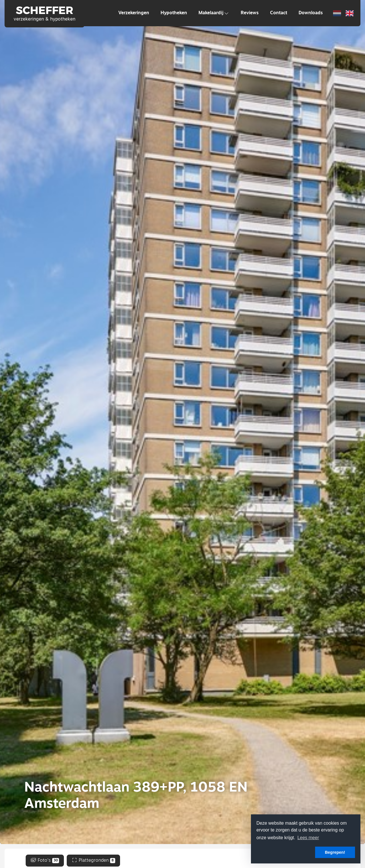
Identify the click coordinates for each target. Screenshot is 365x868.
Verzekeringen (134, 13)
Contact (279, 13)
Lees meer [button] (308, 838)
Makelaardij (214, 13)
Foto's (45, 860)
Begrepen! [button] (335, 852)
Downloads (311, 13)
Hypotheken (174, 13)
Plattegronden (93, 860)
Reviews (250, 13)
